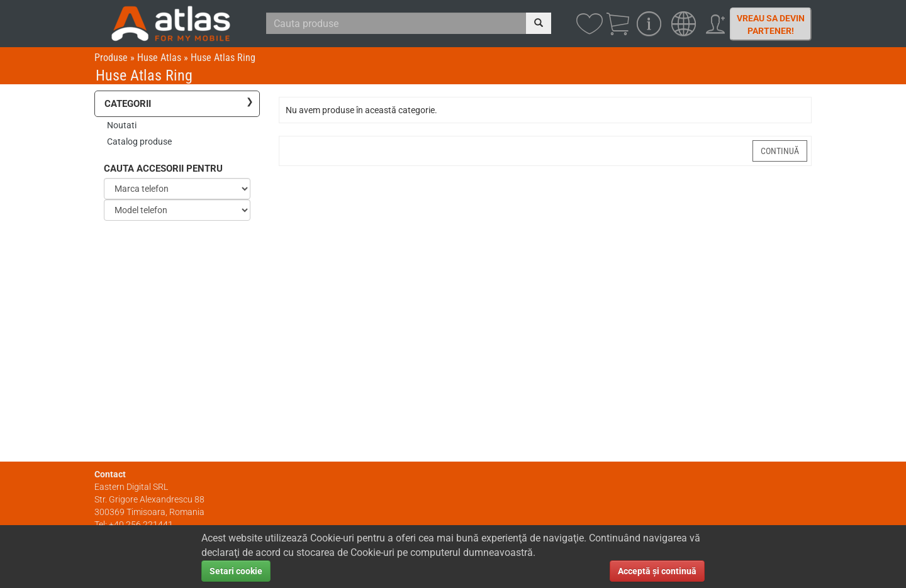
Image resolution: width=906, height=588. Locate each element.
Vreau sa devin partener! (771, 25)
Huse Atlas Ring (223, 58)
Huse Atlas (159, 58)
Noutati (122, 125)
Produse (111, 58)
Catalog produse (139, 141)
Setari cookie (236, 571)
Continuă (780, 151)
